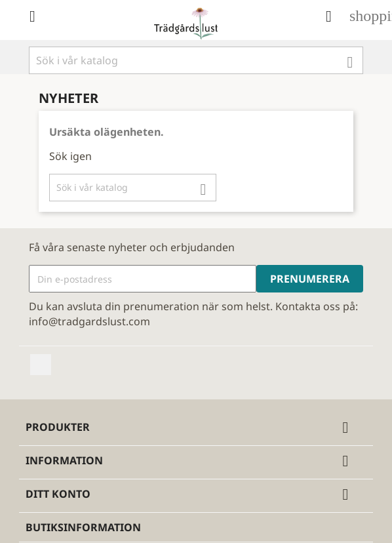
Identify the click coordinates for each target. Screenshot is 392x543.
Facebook (41, 365)
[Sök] (196, 60)
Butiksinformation (83, 527)
